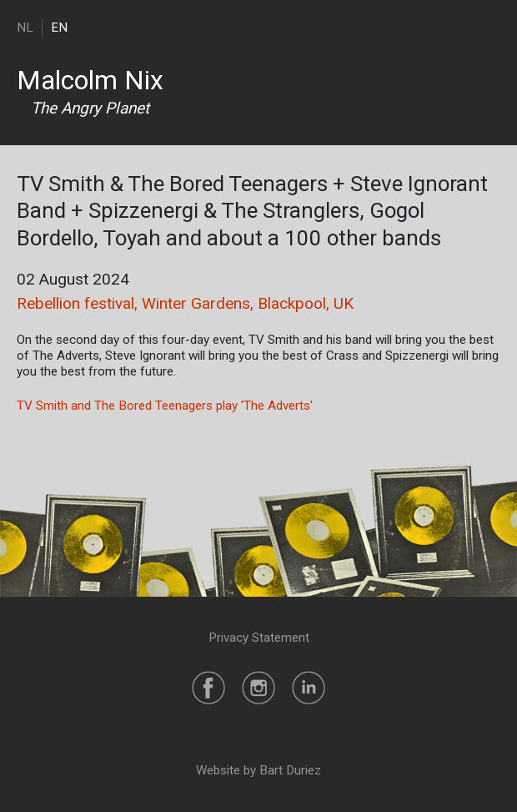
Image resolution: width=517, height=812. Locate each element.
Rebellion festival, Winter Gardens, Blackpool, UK (185, 303)
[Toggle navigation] (490, 27)
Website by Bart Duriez (258, 770)
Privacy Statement (259, 638)
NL (25, 28)
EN (59, 28)
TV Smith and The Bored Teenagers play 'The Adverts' (165, 406)
